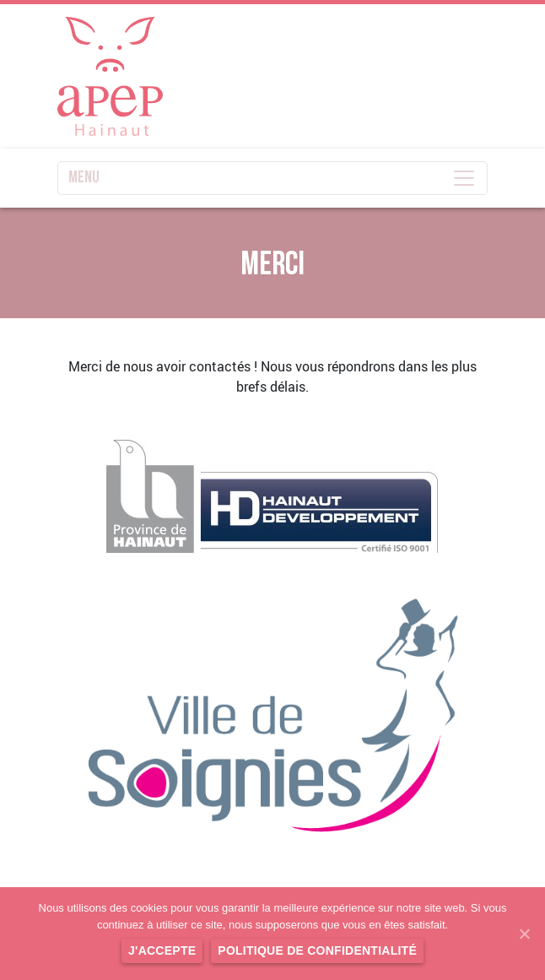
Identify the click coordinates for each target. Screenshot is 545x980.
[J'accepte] (524, 934)
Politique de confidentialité (317, 950)
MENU (272, 178)
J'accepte (162, 950)
